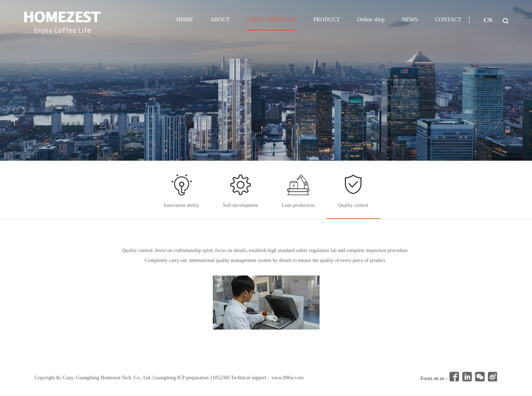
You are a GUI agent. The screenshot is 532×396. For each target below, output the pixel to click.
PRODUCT (326, 19)
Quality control (353, 205)
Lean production (298, 205)
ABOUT (220, 19)
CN (488, 20)
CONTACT (448, 19)
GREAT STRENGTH (272, 19)
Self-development (241, 205)
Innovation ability (181, 205)
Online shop (371, 19)
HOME (185, 19)
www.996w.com (287, 378)
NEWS (410, 19)
